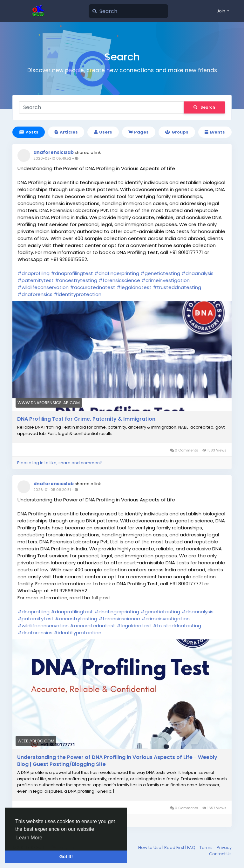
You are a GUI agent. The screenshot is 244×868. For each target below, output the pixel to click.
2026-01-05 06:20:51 (52, 490)
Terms (207, 847)
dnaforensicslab (54, 152)
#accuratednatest (93, 287)
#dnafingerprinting (117, 273)
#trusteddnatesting (177, 287)
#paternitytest (36, 280)
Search (204, 107)
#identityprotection (78, 294)
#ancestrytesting (76, 280)
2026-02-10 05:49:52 (52, 158)
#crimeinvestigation (166, 280)
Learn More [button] (29, 838)
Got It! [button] (66, 857)
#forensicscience (119, 280)
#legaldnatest (134, 287)
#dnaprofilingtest (72, 273)
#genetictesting (160, 273)
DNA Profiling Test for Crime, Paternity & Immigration (86, 419)
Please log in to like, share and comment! (60, 463)
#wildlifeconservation (43, 287)
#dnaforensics (35, 294)
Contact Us (220, 854)
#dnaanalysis (197, 273)
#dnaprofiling (34, 273)
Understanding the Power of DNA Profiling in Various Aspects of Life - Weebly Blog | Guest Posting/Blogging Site (117, 761)
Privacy (224, 847)
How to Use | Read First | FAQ (167, 847)
